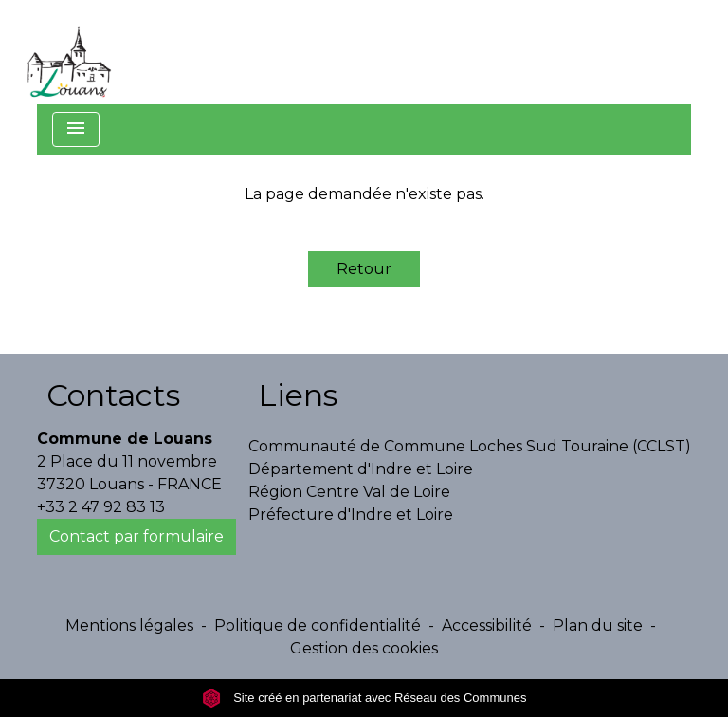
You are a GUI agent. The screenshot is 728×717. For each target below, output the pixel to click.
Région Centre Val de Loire (349, 492)
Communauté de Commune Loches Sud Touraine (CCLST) (470, 446)
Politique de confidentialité (318, 625)
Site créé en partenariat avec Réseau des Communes (364, 698)
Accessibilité (487, 625)
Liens (298, 395)
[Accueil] (69, 52)
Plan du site (598, 625)
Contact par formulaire (136, 536)
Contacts (113, 395)
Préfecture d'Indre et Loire (351, 515)
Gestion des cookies (364, 648)
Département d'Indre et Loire (361, 469)
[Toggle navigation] (76, 129)
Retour (364, 269)
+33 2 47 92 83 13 (101, 507)
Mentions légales (129, 625)
